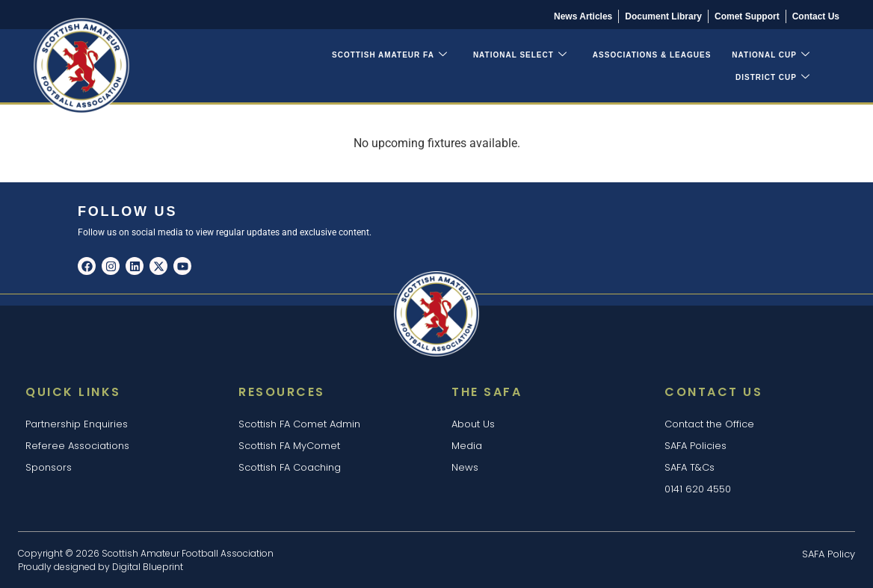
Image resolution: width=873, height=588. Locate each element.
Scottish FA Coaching (290, 467)
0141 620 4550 (698, 489)
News (465, 467)
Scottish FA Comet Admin (299, 424)
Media (467, 446)
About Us (473, 424)
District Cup (773, 77)
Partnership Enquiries (77, 424)
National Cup (771, 55)
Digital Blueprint (148, 567)
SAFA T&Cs (690, 467)
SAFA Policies (695, 446)
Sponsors (49, 467)
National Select (520, 55)
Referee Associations (77, 446)
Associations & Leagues (652, 55)
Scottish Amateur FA (390, 55)
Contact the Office (709, 424)
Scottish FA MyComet (289, 446)
